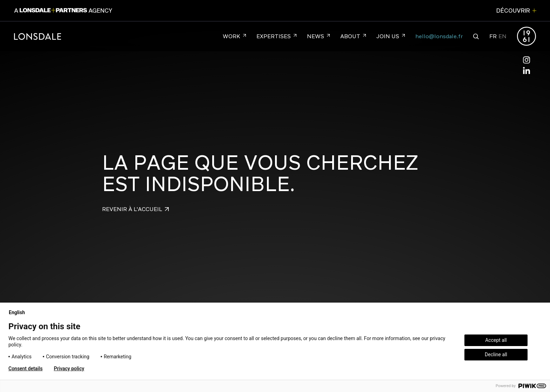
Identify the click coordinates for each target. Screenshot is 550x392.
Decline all (496, 354)
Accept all (496, 340)
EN (502, 36)
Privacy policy (69, 369)
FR (493, 36)
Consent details (25, 369)
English (20, 312)
